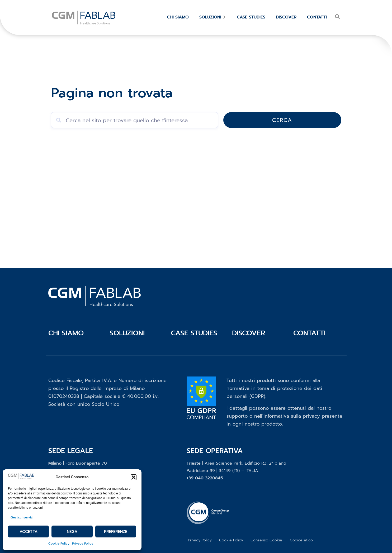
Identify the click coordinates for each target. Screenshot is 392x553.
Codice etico (301, 540)
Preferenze (116, 532)
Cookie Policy (59, 544)
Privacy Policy (83, 544)
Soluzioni (127, 333)
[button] (134, 477)
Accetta (29, 532)
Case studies (194, 333)
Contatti (309, 333)
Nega (72, 532)
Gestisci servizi (22, 517)
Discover (249, 333)
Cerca (314, 120)
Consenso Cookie (266, 540)
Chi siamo (66, 333)
